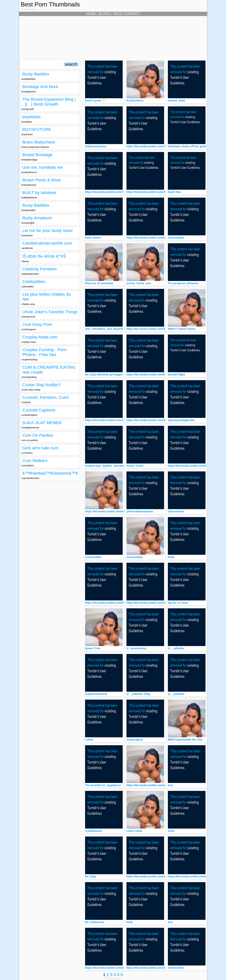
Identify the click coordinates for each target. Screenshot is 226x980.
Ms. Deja (91, 876)
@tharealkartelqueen (140, 511)
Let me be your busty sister (48, 231)
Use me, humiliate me (43, 167)
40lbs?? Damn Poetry (182, 329)
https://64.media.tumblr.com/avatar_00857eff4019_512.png (123, 511)
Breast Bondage (38, 155)
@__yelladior (176, 648)
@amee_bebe (177, 101)
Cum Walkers (35, 461)
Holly (171, 557)
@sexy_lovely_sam (139, 283)
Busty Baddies (36, 74)
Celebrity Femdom (40, 269)
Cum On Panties (38, 435)
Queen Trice (93, 648)
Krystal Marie (135, 101)
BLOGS (104, 14)
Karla (171, 831)
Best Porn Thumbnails (50, 4)
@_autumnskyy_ (137, 648)
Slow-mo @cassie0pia (99, 283)
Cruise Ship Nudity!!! (42, 385)
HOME (91, 14)
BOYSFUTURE (37, 129)
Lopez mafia (134, 831)
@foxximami (176, 511)
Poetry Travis (135, 466)
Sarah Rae (174, 192)
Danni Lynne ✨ (95, 101)
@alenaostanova (96, 146)
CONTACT (132, 14)
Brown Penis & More (42, 180)
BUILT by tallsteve (39, 193)
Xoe (170, 785)
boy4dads (32, 117)
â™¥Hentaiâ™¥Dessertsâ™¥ (50, 473)
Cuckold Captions (39, 410)
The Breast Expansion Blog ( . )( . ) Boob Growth (49, 102)
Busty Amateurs (37, 218)
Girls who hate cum (40, 448)
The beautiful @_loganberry (103, 785)
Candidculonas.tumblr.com (47, 243)
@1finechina (176, 968)
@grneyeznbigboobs (181, 420)
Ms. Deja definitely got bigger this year (110, 375)
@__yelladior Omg (138, 694)
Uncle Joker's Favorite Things (50, 312)
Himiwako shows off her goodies (189, 146)
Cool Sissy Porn (37, 324)
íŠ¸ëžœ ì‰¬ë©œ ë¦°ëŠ (46, 256)
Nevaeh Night (177, 375)
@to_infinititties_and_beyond (104, 329)
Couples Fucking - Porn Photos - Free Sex (44, 352)
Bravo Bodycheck (39, 142)
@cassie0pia (176, 238)
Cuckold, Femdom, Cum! (46, 397)
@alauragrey (135, 740)
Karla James (93, 238)
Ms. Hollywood (95, 922)
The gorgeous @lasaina (183, 283)
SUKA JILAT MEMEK (42, 423)
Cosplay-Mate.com (40, 337)
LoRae (89, 740)
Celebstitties (34, 282)
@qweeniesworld (96, 694)
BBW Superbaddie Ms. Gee (185, 740)
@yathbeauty (94, 831)
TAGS (117, 14)
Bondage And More (40, 87)
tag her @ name (178, 603)
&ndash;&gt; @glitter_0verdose (105, 466)
